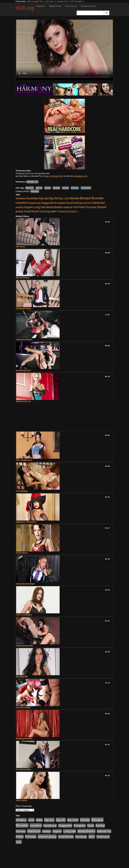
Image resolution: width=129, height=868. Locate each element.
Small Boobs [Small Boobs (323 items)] (31, 211)
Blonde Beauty (23, 278)
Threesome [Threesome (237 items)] (64, 211)
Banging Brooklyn (24, 738)
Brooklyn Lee (32, 182)
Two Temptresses (24, 460)
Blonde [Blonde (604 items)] (75, 198)
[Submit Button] (107, 13)
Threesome (86, 188)
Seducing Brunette (25, 646)
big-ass (39, 188)
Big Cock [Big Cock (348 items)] (64, 198)
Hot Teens (21, 247)
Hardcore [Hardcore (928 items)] (98, 203)
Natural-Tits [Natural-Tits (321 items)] (71, 207)
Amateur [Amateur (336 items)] (21, 198)
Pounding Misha (23, 769)
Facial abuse (22, 553)
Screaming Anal (23, 370)
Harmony (35, 191)
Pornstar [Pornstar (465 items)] (91, 207)
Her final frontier (24, 708)
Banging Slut (22, 677)
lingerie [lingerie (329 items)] (28, 207)
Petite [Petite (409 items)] (81, 207)
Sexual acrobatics (24, 339)
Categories (40, 6)
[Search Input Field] (90, 13)
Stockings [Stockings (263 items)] (45, 211)
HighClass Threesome (26, 522)
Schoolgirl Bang (23, 309)
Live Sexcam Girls (88, 6)
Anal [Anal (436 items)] (29, 198)
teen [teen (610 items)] (54, 211)
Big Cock (30, 188)
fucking (65, 188)
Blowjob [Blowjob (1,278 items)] (85, 198)
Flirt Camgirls (77, 1)
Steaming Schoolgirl (25, 584)
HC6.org (25, 8)
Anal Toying (22, 800)
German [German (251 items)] (87, 203)
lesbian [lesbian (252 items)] (20, 207)
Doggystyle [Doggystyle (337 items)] (47, 203)
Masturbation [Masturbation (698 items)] (55, 207)
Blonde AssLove (24, 401)
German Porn (63, 1)
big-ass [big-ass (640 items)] (44, 198)
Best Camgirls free (35, 1)
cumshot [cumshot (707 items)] (21, 203)
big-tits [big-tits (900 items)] (54, 198)
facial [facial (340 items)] (70, 203)
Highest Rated (55, 6)
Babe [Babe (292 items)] (36, 198)
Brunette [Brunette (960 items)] (98, 198)
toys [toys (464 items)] (73, 211)
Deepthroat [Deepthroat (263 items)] (34, 203)
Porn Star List (71, 6)
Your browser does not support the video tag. (64, 50)
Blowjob (56, 188)
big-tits (48, 188)
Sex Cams (50, 1)
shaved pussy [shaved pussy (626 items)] (47, 837)
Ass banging (22, 491)
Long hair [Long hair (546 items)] (39, 207)
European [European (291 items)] (60, 203)
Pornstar (75, 188)
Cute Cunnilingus (24, 615)
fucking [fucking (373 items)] (78, 203)
